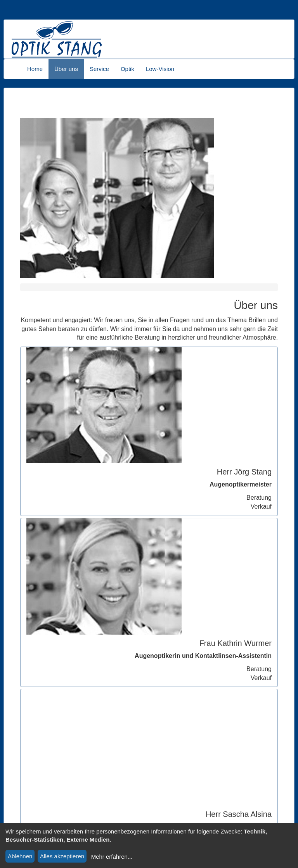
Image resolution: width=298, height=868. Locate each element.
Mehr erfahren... (112, 857)
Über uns (66, 69)
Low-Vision (160, 69)
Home (35, 69)
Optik (127, 69)
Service (99, 69)
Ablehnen (20, 856)
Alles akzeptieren (62, 856)
